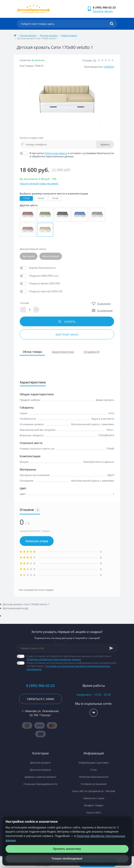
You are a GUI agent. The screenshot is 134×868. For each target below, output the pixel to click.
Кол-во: (25, 303)
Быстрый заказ (67, 334)
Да (31, 268)
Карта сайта (94, 812)
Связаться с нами (40, 699)
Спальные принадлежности (40, 784)
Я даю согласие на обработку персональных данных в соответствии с (72, 658)
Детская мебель (28, 35)
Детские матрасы (40, 770)
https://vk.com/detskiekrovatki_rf (94, 713)
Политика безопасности (94, 777)
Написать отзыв (37, 541)
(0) (95, 60)
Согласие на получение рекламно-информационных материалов (68, 668)
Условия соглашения (94, 784)
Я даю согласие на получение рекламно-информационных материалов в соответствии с (72, 666)
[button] (105, 7)
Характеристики (63, 352)
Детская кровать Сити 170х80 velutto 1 (26, 604)
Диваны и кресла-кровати (40, 777)
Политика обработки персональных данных (54, 659)
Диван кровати (69, 35)
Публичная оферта (56, 153)
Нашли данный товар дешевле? (39, 183)
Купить (105, 144)
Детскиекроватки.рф (15, 608)
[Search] (112, 24)
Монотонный (51, 256)
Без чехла (29, 256)
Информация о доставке (94, 763)
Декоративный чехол (33, 249)
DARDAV (109, 67)
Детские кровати (49, 35)
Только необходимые (67, 858)
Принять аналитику (67, 849)
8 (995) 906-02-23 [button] (40, 686)
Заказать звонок (103, 11)
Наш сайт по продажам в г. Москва (94, 791)
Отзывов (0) (92, 352)
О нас (94, 770)
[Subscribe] (111, 648)
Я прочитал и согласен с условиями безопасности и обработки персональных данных (72, 155)
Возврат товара (94, 805)
